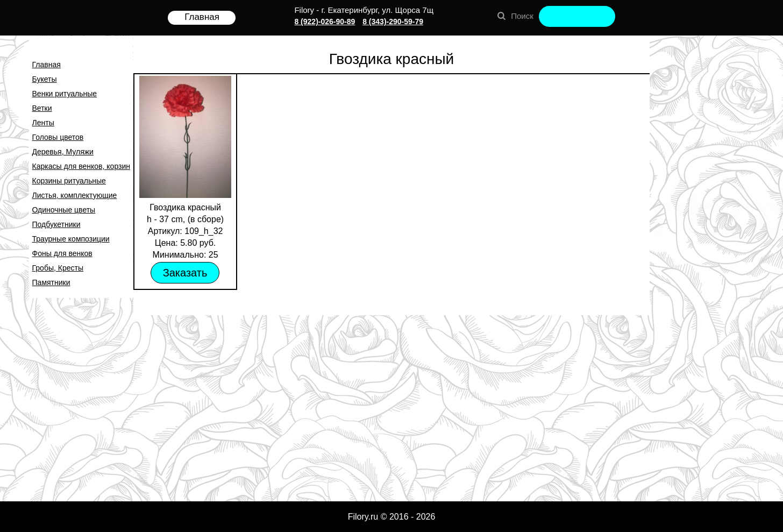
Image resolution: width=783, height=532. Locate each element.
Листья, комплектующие (75, 195)
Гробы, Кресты (58, 268)
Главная (47, 65)
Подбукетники (56, 224)
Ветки (42, 108)
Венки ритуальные (65, 94)
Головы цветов (58, 137)
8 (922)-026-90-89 (325, 22)
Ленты (43, 123)
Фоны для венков (62, 253)
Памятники (51, 282)
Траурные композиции (71, 239)
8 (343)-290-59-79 (393, 22)
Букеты (45, 79)
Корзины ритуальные (69, 181)
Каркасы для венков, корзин (81, 166)
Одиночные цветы (64, 210)
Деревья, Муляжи (63, 152)
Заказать (185, 273)
